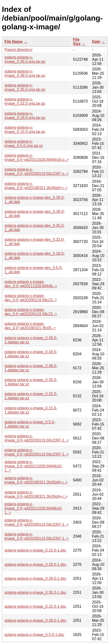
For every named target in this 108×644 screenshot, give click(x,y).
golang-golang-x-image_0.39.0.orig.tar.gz (25, 59)
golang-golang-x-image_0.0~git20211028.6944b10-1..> (33, 466)
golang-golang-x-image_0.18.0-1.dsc (35, 564)
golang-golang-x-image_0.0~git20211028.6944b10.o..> (37, 158)
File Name (14, 42)
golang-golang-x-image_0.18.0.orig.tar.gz (25, 116)
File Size (77, 42)
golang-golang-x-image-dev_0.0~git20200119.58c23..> (31, 298)
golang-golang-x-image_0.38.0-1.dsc (35, 620)
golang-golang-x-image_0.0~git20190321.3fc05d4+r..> (36, 186)
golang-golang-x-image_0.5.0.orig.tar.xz (24, 144)
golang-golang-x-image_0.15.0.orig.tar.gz (25, 130)
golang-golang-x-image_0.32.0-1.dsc (35, 606)
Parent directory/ (18, 50)
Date (96, 42)
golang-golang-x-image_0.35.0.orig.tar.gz (25, 87)
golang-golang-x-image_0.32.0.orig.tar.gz (25, 101)
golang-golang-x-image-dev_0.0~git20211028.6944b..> (31, 284)
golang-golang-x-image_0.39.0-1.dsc (35, 578)
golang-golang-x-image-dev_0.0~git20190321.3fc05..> (30, 326)
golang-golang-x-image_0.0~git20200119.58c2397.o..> (37, 171)
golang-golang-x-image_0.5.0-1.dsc (34, 635)
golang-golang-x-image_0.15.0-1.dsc (35, 550)
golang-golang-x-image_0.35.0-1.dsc (35, 592)
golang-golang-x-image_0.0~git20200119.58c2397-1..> (37, 438)
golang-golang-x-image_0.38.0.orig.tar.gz (25, 73)
